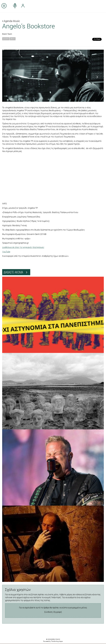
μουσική (6, 39)
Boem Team (7, 34)
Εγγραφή (58, 612)
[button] (10, 76)
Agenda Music (11, 21)
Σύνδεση (48, 612)
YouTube (6, 252)
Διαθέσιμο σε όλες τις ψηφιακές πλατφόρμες (23, 247)
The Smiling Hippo (57, 641)
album (13, 39)
